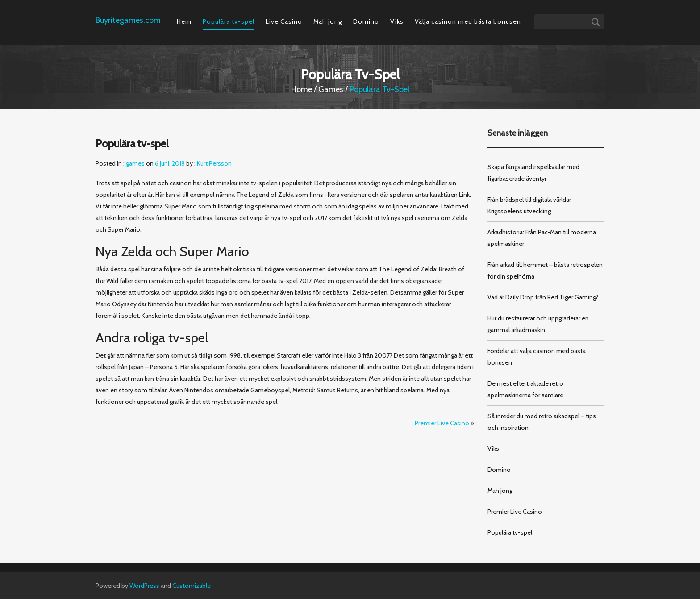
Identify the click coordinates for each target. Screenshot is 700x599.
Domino (366, 21)
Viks (397, 21)
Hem (184, 21)
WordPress (144, 586)
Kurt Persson (214, 163)
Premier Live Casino (442, 423)
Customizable (192, 586)
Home (302, 89)
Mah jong (328, 21)
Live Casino (284, 21)
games (331, 89)
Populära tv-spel (229, 21)
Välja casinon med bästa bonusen (468, 21)
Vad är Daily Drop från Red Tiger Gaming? (543, 297)
